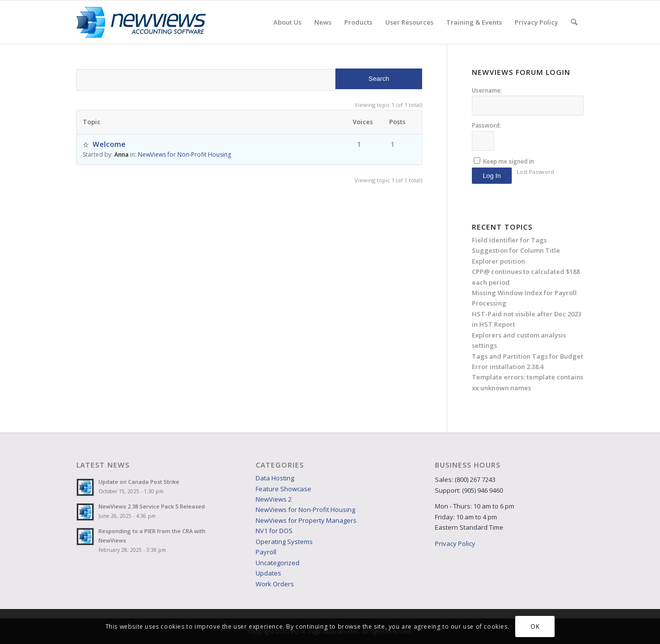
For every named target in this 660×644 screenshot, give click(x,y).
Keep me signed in (509, 161)
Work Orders (275, 584)
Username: (487, 90)
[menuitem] (287, 22)
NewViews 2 (274, 499)
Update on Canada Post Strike (139, 482)
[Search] (574, 22)
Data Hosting (275, 478)
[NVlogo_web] (141, 22)
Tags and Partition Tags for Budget (528, 356)
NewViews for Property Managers (306, 520)
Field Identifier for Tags (509, 240)
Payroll (266, 552)
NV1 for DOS (274, 531)
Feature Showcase (283, 489)
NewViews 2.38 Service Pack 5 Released (152, 506)
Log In (492, 176)
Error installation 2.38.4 (508, 367)
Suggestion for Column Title (516, 250)
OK (535, 627)
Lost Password (535, 172)
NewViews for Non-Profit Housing (184, 154)
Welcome (109, 144)
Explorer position (498, 261)
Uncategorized (278, 563)
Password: (486, 125)
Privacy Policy (455, 543)
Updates (268, 573)
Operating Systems (284, 542)
